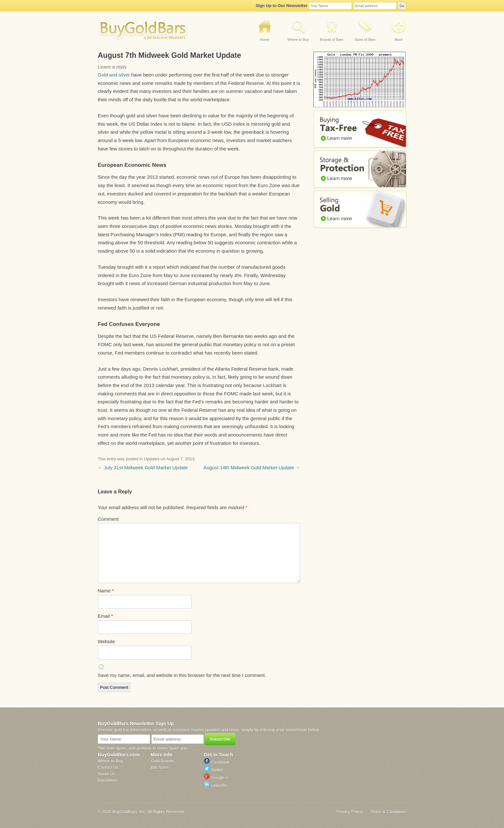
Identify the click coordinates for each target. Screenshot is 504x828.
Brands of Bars (332, 40)
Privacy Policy (350, 812)
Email (105, 616)
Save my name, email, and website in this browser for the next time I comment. (182, 675)
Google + (216, 778)
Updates (152, 459)
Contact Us (108, 767)
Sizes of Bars (365, 40)
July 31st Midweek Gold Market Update (143, 468)
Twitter (214, 770)
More (399, 40)
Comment (108, 519)
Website (106, 641)
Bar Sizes (160, 767)
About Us (106, 774)
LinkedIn (215, 785)
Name (106, 591)
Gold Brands (162, 761)
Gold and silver (114, 75)
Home (265, 40)
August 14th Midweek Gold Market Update (252, 468)
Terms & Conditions (388, 812)
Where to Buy (298, 40)
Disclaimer (108, 780)
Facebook (217, 762)
